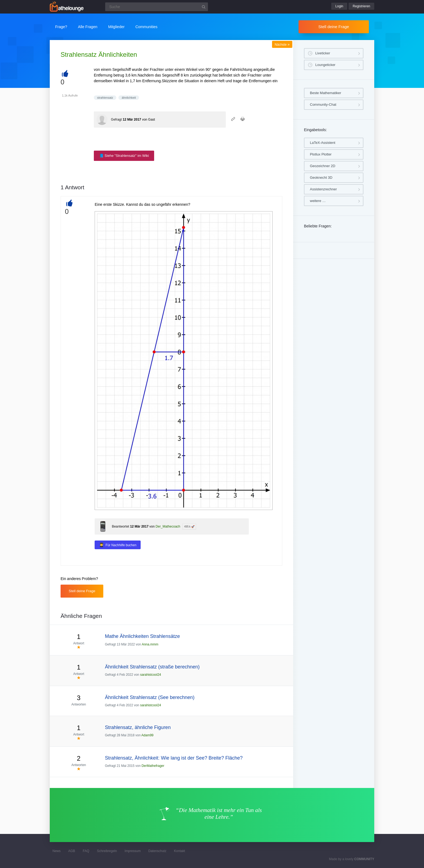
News (57, 851)
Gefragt (116, 120)
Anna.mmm (150, 644)
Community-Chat (323, 105)
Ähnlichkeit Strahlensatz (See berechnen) (150, 697)
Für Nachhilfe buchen (121, 545)
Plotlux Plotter (321, 154)
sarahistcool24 (150, 675)
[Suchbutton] (204, 7)
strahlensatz (105, 98)
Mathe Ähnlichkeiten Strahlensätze (142, 636)
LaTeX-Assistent (323, 143)
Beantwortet (121, 526)
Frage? (61, 27)
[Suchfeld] (157, 7)
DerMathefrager (153, 766)
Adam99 (148, 735)
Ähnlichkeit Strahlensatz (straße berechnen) (152, 667)
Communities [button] (147, 27)
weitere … (318, 201)
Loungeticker (325, 65)
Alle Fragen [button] (88, 27)
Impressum (133, 851)
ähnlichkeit (129, 98)
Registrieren (361, 6)
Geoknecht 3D (321, 178)
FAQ (86, 851)
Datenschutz (157, 851)
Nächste (282, 45)
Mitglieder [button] (116, 27)
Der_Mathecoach (168, 526)
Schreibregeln (107, 851)
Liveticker (323, 53)
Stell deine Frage (334, 27)
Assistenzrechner (323, 189)
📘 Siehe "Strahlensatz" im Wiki (124, 156)
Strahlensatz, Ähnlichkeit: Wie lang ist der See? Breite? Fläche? (174, 758)
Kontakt (180, 851)
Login (339, 6)
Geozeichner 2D (323, 166)
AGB (72, 851)
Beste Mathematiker (326, 93)
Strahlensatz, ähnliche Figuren (138, 727)
